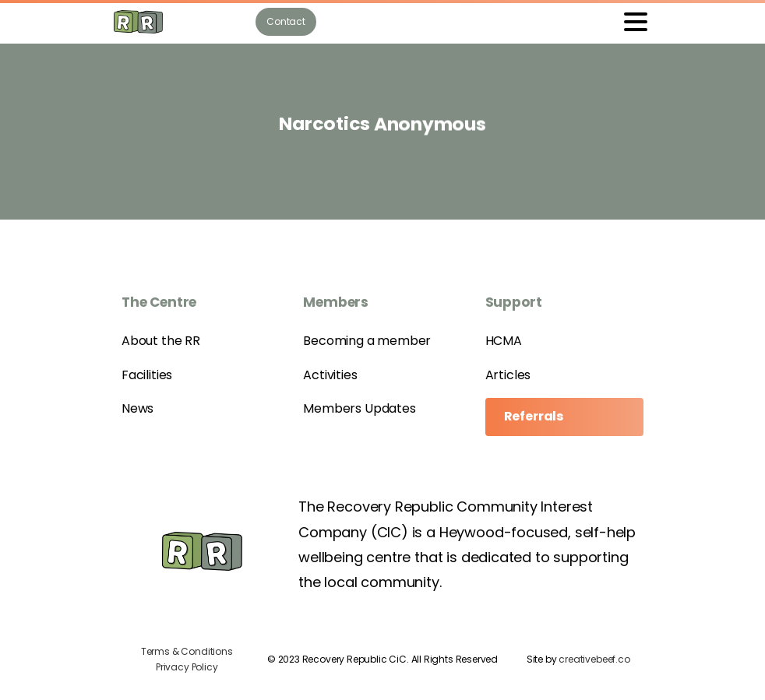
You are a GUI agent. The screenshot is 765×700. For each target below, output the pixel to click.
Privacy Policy (187, 667)
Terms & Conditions (187, 651)
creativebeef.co (594, 659)
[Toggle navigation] (636, 22)
